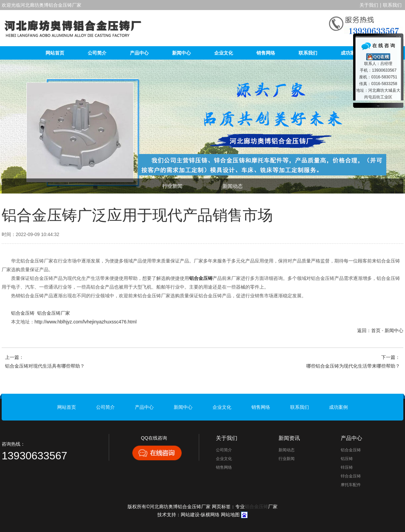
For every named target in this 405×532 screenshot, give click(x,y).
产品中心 (139, 53)
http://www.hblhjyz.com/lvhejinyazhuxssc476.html (86, 322)
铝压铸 (347, 459)
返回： (364, 330)
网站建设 (190, 515)
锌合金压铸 (351, 476)
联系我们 (392, 5)
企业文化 (224, 53)
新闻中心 (181, 53)
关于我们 (369, 5)
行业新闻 (172, 186)
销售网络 (266, 53)
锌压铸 (347, 467)
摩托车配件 (351, 485)
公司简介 (97, 53)
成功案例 (350, 53)
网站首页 (55, 53)
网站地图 (230, 515)
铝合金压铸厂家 (54, 313)
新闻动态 (233, 186)
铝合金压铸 (23, 313)
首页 (376, 330)
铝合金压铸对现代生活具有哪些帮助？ (45, 366)
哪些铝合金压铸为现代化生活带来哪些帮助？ (353, 366)
